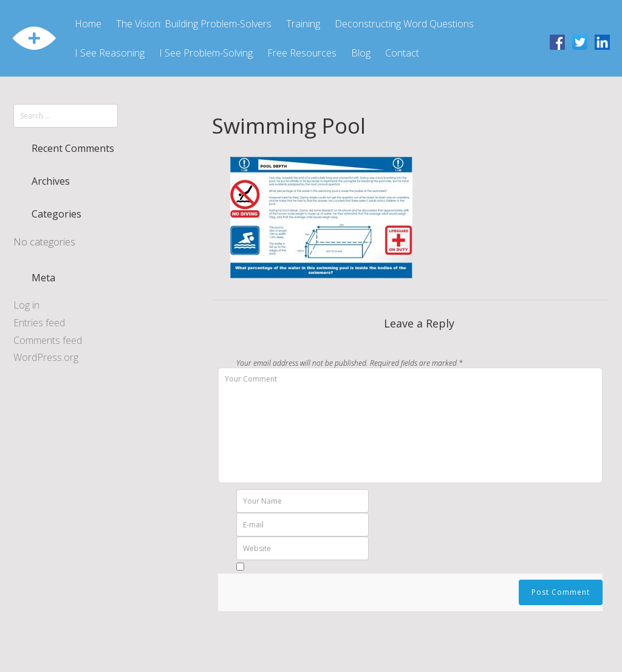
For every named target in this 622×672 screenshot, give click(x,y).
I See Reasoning (110, 53)
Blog (361, 53)
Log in (26, 305)
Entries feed (39, 323)
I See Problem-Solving (206, 53)
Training (303, 24)
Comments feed (48, 340)
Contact (402, 53)
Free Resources (302, 53)
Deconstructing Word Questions (404, 24)
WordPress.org (46, 357)
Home (88, 24)
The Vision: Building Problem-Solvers (194, 24)
